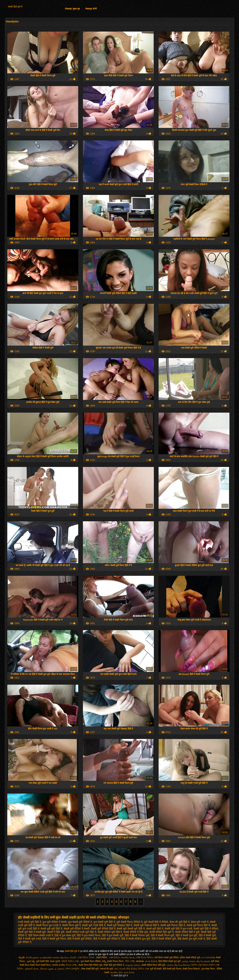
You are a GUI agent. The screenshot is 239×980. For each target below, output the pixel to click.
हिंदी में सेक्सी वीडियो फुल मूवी (136, 939)
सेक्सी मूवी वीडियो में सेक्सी (77, 929)
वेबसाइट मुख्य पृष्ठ (72, 9)
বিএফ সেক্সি (72, 965)
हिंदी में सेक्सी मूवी (207, 935)
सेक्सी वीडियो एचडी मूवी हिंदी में (81, 932)
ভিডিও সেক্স (143, 969)
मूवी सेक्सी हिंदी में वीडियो (156, 922)
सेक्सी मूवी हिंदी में (155, 929)
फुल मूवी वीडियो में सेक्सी (54, 922)
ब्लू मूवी (21, 958)
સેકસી (29, 958)
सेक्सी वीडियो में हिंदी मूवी (136, 932)
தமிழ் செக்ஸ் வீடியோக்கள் (196, 961)
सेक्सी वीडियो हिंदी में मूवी (187, 932)
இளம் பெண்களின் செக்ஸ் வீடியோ (51, 958)
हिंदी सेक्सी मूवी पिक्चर (172, 969)
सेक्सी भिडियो (102, 958)
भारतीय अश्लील (58, 965)
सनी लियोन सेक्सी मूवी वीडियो (166, 958)
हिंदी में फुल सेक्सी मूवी (113, 935)
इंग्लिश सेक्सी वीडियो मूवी (190, 958)
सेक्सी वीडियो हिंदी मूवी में (162, 932)
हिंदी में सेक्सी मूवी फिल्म (54, 939)
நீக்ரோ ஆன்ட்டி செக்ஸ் (52, 969)
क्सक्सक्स (140, 961)
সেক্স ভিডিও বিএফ (86, 958)
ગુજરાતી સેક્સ (32, 969)
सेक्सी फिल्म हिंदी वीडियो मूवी (90, 965)
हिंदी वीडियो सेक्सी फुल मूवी (170, 961)
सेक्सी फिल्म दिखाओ (191, 969)
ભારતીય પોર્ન (116, 973)
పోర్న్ (104, 961)
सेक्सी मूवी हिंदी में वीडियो (206, 929)
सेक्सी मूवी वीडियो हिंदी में (103, 929)
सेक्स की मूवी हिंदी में (180, 922)
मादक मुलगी (55, 961)
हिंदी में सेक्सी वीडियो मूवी (164, 939)
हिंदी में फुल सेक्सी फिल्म (89, 935)
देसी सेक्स (215, 961)
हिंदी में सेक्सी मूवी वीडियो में (106, 939)
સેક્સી (73, 958)
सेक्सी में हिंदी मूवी (56, 932)
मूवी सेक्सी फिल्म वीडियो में (129, 922)
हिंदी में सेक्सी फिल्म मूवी (162, 935)
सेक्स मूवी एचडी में (200, 922)
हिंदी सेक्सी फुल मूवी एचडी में (191, 939)
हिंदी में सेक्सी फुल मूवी (187, 935)
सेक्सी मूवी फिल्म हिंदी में (198, 925)
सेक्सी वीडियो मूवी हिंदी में (110, 932)
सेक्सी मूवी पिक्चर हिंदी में (173, 925)
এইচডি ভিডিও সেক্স (70, 961)
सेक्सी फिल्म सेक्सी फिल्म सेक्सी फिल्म (35, 965)
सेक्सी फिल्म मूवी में (72, 925)
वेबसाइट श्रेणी (91, 9)
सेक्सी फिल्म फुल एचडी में (48, 925)
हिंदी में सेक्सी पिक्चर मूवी (137, 935)
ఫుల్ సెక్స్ (31, 961)
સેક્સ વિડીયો (151, 961)
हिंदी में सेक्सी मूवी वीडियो (80, 939)
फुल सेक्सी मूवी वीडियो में (80, 922)
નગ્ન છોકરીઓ (208, 958)
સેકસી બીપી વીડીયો (128, 969)
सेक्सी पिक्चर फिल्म (116, 961)
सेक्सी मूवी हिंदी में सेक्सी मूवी (32, 932)
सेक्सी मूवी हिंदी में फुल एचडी (178, 929)
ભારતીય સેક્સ (128, 958)
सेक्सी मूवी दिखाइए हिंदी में (120, 925)
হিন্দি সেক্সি (130, 961)
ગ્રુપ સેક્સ (129, 973)
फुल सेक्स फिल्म (208, 969)
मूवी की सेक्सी (156, 969)
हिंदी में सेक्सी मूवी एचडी (30, 939)
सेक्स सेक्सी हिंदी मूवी (90, 969)
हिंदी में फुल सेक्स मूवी (65, 935)
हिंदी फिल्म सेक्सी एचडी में (41, 935)
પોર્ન (116, 969)
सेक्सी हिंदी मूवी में (15, 7)
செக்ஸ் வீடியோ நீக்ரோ (178, 965)
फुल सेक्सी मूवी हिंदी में (104, 922)
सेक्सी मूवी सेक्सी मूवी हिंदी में (131, 929)
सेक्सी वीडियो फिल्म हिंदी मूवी (153, 965)
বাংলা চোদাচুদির (73, 969)
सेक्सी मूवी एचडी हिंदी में (94, 925)
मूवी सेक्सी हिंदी (42, 961)
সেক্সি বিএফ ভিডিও (144, 958)
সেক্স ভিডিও (114, 958)
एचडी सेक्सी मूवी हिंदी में (30, 922)
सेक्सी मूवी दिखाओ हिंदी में (146, 925)
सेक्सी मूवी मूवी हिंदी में (51, 929)
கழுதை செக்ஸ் (133, 965)
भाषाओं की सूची (106, 969)
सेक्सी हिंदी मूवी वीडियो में (114, 965)
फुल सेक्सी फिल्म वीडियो (91, 961)
